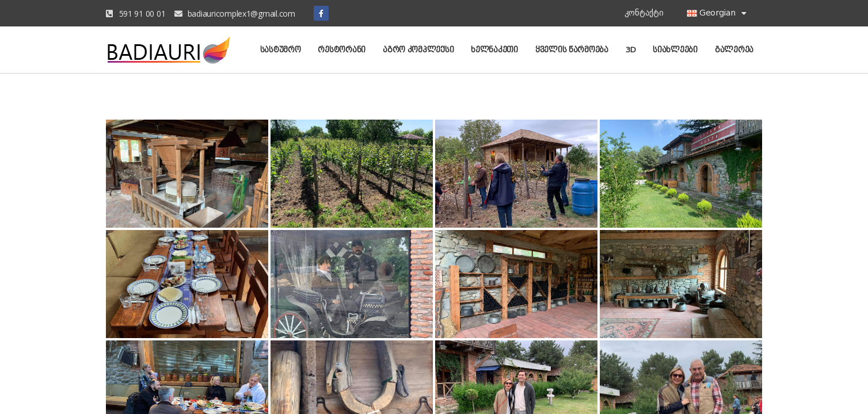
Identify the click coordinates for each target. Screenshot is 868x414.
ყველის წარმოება (572, 50)
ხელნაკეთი (494, 50)
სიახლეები (675, 50)
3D (631, 50)
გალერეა (734, 50)
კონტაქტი (644, 13)
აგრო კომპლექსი (418, 50)
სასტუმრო (281, 50)
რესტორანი (342, 50)
